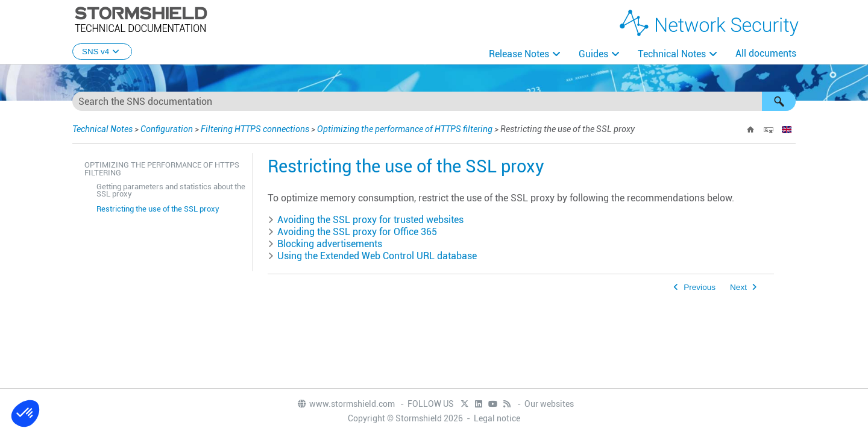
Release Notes (519, 54)
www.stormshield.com (346, 404)
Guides (593, 54)
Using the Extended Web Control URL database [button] (372, 256)
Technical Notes (672, 54)
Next (738, 287)
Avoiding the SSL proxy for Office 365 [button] (352, 232)
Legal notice (497, 418)
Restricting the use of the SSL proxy (158, 209)
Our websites (549, 404)
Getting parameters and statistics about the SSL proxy (171, 190)
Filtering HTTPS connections (255, 129)
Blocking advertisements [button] (325, 244)
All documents (766, 53)
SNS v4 (102, 52)
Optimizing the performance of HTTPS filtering (405, 129)
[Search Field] (434, 101)
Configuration (167, 129)
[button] (779, 101)
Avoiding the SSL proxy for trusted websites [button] (366, 220)
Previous (700, 287)
